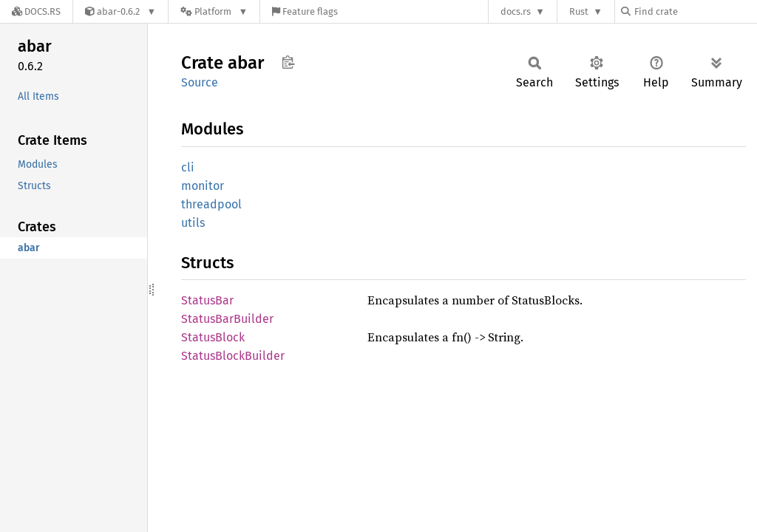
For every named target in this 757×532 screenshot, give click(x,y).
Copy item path (288, 62)
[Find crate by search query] (695, 11)
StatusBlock (213, 337)
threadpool (211, 204)
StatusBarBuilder (227, 319)
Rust (579, 11)
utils (193, 223)
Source (200, 82)
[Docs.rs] (36, 11)
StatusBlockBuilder (233, 356)
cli (188, 167)
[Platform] (214, 11)
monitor (203, 186)
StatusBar (207, 300)
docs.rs (516, 11)
